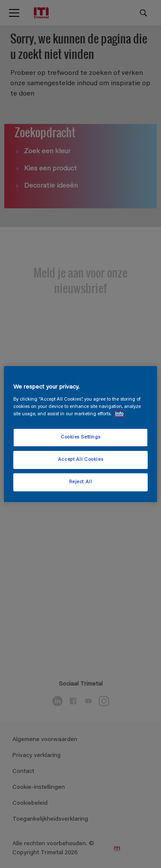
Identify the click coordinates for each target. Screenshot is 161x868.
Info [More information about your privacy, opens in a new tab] (119, 414)
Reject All (81, 482)
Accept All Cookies (80, 460)
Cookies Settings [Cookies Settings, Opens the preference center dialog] (80, 437)
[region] (80, 434)
